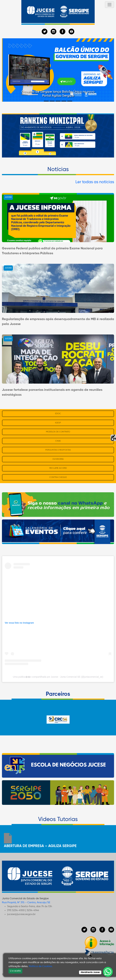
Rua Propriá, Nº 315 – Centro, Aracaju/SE (26, 903)
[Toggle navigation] (109, 5)
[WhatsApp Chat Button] (108, 972)
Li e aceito (15, 971)
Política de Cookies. (41, 966)
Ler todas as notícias (95, 182)
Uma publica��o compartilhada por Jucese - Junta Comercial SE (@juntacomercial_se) (58, 677)
